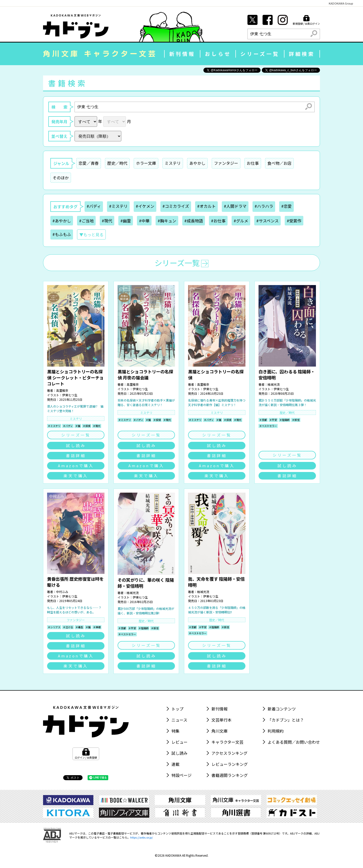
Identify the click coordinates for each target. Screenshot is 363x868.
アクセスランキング (229, 753)
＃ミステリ (54, 426)
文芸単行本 (222, 720)
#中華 (144, 221)
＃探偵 (87, 426)
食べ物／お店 (279, 163)
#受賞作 (294, 221)
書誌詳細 (76, 456)
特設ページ (181, 775)
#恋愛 (286, 206)
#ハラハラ (264, 206)
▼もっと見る (91, 234)
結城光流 (274, 384)
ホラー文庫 (146, 163)
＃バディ (68, 426)
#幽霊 (126, 221)
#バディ (94, 206)
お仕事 (253, 163)
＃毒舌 (79, 627)
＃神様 (97, 627)
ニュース (179, 720)
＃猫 (78, 426)
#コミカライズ (176, 206)
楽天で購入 (76, 476)
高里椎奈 (62, 390)
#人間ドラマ (235, 206)
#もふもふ (62, 234)
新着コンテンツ (282, 709)
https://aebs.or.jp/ (141, 837)
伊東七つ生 (70, 395)
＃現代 (97, 426)
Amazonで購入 (76, 466)
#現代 (107, 221)
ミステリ (173, 163)
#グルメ (241, 221)
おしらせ (218, 54)
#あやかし (62, 221)
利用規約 (276, 731)
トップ (177, 709)
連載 (175, 764)
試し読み (76, 445)
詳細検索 (302, 54)
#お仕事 (218, 221)
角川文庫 (220, 731)
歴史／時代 (117, 163)
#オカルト (206, 206)
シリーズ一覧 (260, 54)
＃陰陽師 (284, 420)
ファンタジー (226, 163)
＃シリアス (54, 627)
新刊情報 (182, 54)
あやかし (197, 163)
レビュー (179, 742)
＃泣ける (68, 627)
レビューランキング (230, 764)
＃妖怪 (296, 420)
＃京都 (263, 420)
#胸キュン (167, 221)
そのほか (61, 178)
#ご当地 (86, 221)
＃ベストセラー (268, 426)
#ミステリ (118, 206)
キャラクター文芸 (227, 742)
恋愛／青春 (89, 163)
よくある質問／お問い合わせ (294, 742)
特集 (175, 731)
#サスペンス (267, 221)
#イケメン (145, 206)
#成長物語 (194, 221)
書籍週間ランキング (230, 775)
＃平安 (273, 420)
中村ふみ (62, 592)
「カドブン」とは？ (286, 720)
